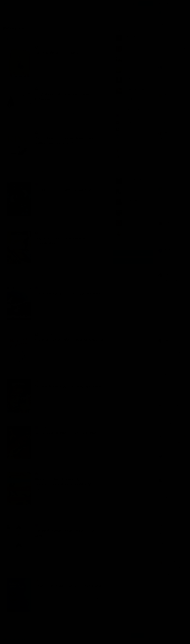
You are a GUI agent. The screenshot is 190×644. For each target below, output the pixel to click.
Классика (123, 136)
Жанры (14, 4)
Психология (124, 150)
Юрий (163, 188)
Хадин (164, 340)
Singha (164, 95)
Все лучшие (122, 242)
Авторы (23, 4)
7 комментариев (59, 368)
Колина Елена (44, 362)
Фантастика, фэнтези (47, 184)
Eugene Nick (166, 455)
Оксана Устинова (168, 222)
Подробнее (83, 637)
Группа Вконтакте (133, 253)
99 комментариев (59, 172)
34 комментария (59, 218)
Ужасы (122, 143)
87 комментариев (59, 568)
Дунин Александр (71, 113)
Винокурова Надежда (67, 362)
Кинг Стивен (44, 165)
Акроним (165, 309)
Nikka (163, 132)
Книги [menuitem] (10, 39)
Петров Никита (69, 454)
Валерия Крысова (169, 406)
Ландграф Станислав (72, 408)
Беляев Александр (47, 408)
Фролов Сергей (66, 607)
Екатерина (165, 424)
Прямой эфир (170, 4)
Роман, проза (44, 47)
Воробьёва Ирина (77, 506)
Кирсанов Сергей (64, 165)
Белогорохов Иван (47, 454)
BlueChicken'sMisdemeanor (172, 12)
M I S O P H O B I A (168, 524)
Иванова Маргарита (68, 269)
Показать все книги (126, 99)
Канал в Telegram (133, 261)
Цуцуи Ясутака (45, 561)
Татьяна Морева (168, 479)
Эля (163, 42)
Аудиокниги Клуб (15, 640)
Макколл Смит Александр (50, 506)
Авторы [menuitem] (24, 39)
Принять (137, 636)
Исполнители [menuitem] (42, 39)
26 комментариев (59, 74)
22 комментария (59, 461)
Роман (122, 129)
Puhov (164, 497)
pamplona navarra (168, 274)
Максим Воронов (168, 250)
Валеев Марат (44, 67)
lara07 (164, 374)
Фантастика (124, 116)
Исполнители (36, 4)
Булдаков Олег (64, 211)
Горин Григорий (45, 607)
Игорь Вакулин (167, 164)
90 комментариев (59, 120)
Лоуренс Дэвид (45, 269)
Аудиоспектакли (45, 381)
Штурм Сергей (45, 113)
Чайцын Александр (69, 315)
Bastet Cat (165, 67)
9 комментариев (59, 275)
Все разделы (123, 163)
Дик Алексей (63, 67)
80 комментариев (59, 322)
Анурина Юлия (167, 562)
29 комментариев (59, 415)
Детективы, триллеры (48, 474)
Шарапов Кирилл (46, 315)
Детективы (124, 122)
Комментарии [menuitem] (62, 39)
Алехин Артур (44, 211)
